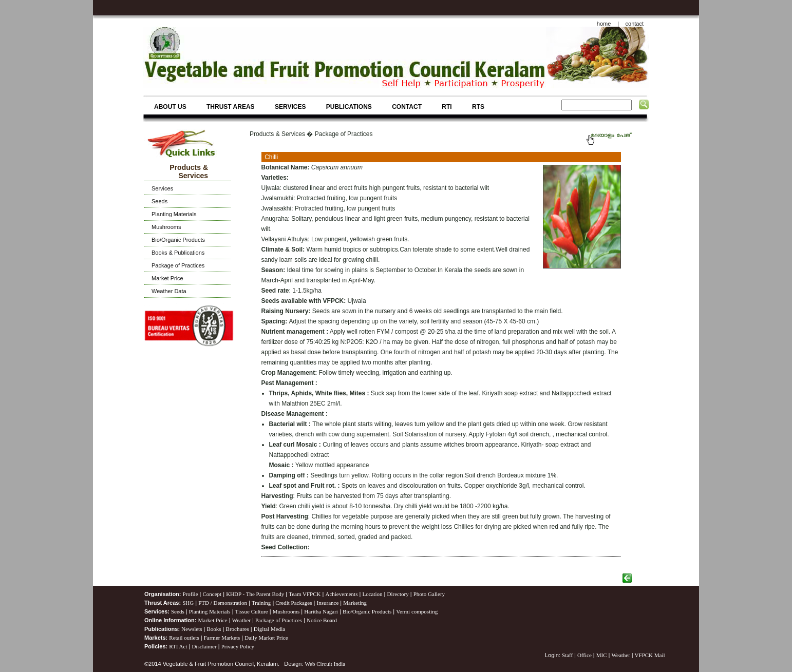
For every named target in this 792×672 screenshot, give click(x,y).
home (604, 24)
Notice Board (322, 620)
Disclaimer (204, 646)
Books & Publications (178, 253)
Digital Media (269, 629)
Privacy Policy (238, 646)
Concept (212, 594)
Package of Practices (178, 265)
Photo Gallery (429, 594)
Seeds (159, 201)
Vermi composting (417, 611)
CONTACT (407, 107)
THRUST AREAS (231, 107)
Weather (241, 620)
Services (162, 188)
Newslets (192, 629)
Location (372, 594)
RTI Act (178, 646)
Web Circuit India (325, 664)
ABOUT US (170, 107)
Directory (398, 594)
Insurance (328, 603)
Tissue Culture (252, 611)
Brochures (238, 629)
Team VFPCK (305, 594)
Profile (191, 594)
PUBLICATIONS (349, 107)
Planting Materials (174, 214)
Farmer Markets (222, 638)
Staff (568, 655)
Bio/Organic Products (178, 240)
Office (584, 655)
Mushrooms (166, 227)
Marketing (355, 603)
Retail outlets (184, 638)
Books (214, 629)
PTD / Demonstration (223, 603)
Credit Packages (294, 603)
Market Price (167, 278)
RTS (478, 107)
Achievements (341, 594)
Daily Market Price (266, 638)
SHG (188, 603)
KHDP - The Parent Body (255, 594)
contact (635, 24)
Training (261, 603)
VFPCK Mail (650, 655)
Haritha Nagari (321, 611)
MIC (602, 655)
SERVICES (290, 107)
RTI (447, 107)
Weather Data (169, 291)
